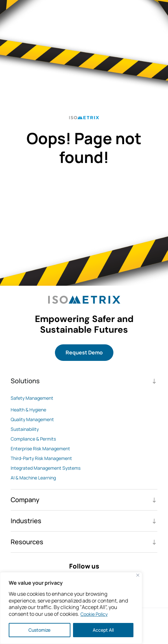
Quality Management (32, 419)
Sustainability (25, 429)
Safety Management (32, 398)
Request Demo (84, 352)
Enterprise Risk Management (40, 448)
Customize (39, 630)
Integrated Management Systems (46, 468)
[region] (71, 608)
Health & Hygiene (28, 410)
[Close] (138, 575)
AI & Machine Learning (33, 478)
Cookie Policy (94, 614)
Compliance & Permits (33, 439)
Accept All (103, 630)
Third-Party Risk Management (41, 458)
